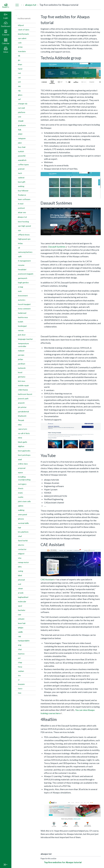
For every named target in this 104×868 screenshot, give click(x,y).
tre (19, 675)
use (20, 117)
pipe (20, 143)
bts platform (23, 532)
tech (20, 173)
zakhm (21, 506)
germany (22, 377)
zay (19, 86)
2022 (20, 134)
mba (20, 425)
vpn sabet (22, 38)
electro (21, 545)
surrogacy (22, 484)
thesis (21, 488)
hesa (20, 667)
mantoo (21, 654)
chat (20, 649)
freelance (22, 195)
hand (20, 69)
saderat (21, 178)
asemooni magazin (26, 274)
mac (20, 693)
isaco (20, 688)
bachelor (22, 610)
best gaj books (24, 451)
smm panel (22, 514)
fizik (20, 130)
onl (19, 82)
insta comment (24, 309)
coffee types (23, 164)
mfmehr (21, 619)
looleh (21, 322)
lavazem (21, 684)
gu (19, 60)
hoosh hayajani (24, 304)
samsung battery (25, 252)
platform (22, 112)
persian (21, 355)
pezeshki (22, 156)
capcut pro (23, 429)
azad (20, 459)
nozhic (21, 497)
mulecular (22, 601)
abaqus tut (22, 217)
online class (23, 464)
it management (24, 261)
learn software (24, 199)
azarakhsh (22, 160)
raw (20, 614)
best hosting (23, 222)
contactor (22, 549)
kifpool (21, 25)
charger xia (23, 104)
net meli (21, 108)
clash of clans (24, 30)
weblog (21, 186)
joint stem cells (24, 501)
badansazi (22, 313)
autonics (22, 300)
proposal (22, 468)
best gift (22, 182)
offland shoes (24, 235)
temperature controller (23, 345)
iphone (21, 519)
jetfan (21, 359)
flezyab (21, 420)
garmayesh (23, 278)
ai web (21, 593)
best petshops (24, 455)
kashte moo (23, 317)
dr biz (20, 47)
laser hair (22, 623)
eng (20, 645)
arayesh (21, 403)
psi (19, 658)
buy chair (22, 147)
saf (19, 99)
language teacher (25, 339)
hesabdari (22, 269)
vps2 (20, 606)
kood (20, 372)
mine (20, 438)
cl (19, 680)
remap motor (23, 562)
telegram (22, 138)
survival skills (23, 523)
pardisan (22, 364)
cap (19, 636)
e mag (21, 287)
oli (19, 248)
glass (20, 95)
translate (22, 51)
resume (21, 265)
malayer (21, 351)
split (20, 256)
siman (20, 588)
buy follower (23, 191)
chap (20, 662)
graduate (22, 125)
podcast (21, 208)
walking (21, 510)
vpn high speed (24, 226)
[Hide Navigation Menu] (17, 5)
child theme (23, 390)
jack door (22, 335)
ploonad (21, 580)
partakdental (23, 411)
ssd (19, 584)
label (20, 575)
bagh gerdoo (23, 282)
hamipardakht (24, 641)
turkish (21, 151)
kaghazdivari (23, 597)
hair (20, 527)
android (21, 169)
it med (21, 204)
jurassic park (23, 398)
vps (19, 230)
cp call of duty (24, 433)
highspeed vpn (24, 239)
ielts (20, 567)
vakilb (20, 632)
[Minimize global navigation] (6, 865)
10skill (21, 121)
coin (20, 43)
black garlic (23, 442)
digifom (21, 446)
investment (23, 296)
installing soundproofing (24, 478)
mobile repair (23, 385)
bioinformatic (24, 34)
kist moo (22, 381)
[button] (6, 33)
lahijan (21, 628)
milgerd (21, 554)
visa (20, 558)
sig (19, 90)
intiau (20, 243)
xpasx (20, 472)
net (19, 73)
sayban (21, 671)
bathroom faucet (25, 394)
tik (19, 56)
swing (21, 571)
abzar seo (22, 212)
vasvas (21, 330)
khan (20, 64)
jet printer (22, 407)
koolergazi (22, 326)
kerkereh (22, 368)
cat (19, 77)
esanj (20, 493)
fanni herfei (23, 541)
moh (20, 291)
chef (20, 536)
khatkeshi (22, 416)
